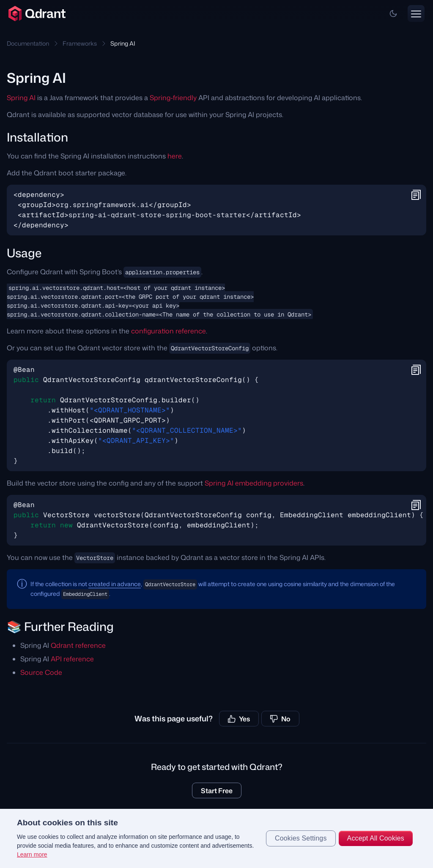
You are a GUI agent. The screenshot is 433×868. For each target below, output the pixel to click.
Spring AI (21, 98)
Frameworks (80, 43)
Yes (239, 719)
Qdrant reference (78, 645)
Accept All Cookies (376, 838)
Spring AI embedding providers (254, 483)
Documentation (28, 43)
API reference (72, 659)
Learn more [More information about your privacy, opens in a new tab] (32, 854)
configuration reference (169, 331)
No (280, 719)
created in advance (115, 584)
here (175, 156)
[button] (393, 14)
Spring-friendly (173, 98)
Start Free (217, 791)
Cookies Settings (301, 838)
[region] (216, 838)
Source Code (41, 672)
